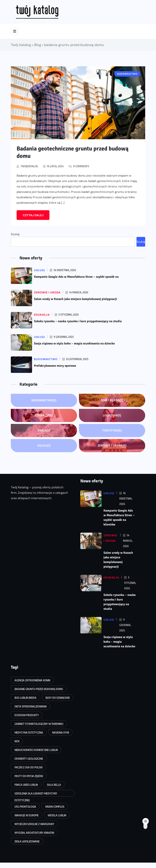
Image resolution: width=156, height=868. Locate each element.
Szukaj (15, 234)
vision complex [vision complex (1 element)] (55, 807)
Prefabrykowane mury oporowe (55, 366)
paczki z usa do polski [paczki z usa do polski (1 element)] (28, 767)
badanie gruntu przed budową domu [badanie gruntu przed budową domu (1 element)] (39, 689)
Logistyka (112, 415)
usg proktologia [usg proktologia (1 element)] (25, 807)
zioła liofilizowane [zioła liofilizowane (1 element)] (27, 841)
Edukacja (44, 415)
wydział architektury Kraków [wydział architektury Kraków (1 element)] (34, 833)
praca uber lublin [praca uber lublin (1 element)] (26, 785)
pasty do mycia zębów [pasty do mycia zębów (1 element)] (29, 776)
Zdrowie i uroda (112, 446)
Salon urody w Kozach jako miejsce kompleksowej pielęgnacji (75, 299)
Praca (44, 431)
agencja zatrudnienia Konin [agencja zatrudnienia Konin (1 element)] (32, 680)
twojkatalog (29, 166)
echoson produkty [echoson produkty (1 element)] (27, 715)
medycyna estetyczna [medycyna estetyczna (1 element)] (29, 733)
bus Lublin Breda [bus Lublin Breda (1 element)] (25, 698)
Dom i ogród (112, 400)
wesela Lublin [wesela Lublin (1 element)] (57, 815)
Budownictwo (44, 400)
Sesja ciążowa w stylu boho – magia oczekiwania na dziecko (74, 343)
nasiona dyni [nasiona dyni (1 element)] (61, 733)
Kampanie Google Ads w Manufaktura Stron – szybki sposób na (76, 277)
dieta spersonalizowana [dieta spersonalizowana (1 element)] (31, 706)
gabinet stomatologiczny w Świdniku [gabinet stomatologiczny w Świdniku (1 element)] (39, 724)
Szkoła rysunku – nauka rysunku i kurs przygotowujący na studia (78, 321)
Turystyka (112, 431)
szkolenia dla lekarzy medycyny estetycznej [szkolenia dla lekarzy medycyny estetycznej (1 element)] (36, 794)
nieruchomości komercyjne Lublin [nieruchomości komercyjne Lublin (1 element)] (36, 750)
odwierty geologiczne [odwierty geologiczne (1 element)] (29, 759)
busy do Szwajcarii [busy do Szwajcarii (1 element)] (58, 698)
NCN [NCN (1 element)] (17, 741)
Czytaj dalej (33, 215)
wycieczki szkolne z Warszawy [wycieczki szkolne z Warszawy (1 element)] (34, 824)
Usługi (44, 446)
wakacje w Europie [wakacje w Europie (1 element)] (27, 815)
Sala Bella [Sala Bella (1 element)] (54, 785)
